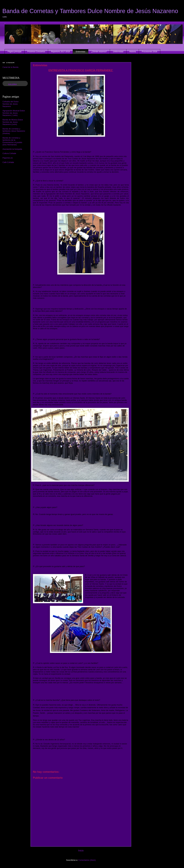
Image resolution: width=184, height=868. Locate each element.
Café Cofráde (8, 162)
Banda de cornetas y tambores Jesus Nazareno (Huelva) (14, 131)
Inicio (81, 851)
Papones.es (8, 158)
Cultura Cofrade (9, 153)
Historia (133, 52)
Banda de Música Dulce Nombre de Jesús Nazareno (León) (13, 122)
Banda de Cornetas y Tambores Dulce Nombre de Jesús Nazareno (90, 11)
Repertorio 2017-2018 (60, 52)
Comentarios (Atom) (87, 860)
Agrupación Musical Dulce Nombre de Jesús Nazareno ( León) (14, 113)
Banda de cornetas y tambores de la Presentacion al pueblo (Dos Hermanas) (12, 141)
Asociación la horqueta (12, 149)
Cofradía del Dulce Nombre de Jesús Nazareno (11, 104)
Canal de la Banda (10, 67)
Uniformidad (118, 52)
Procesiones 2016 (149, 52)
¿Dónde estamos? (99, 52)
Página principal (15, 52)
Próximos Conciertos (36, 52)
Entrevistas (80, 52)
